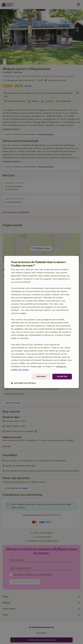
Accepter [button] (62, 377)
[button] (23, 383)
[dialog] (41, 322)
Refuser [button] (41, 377)
